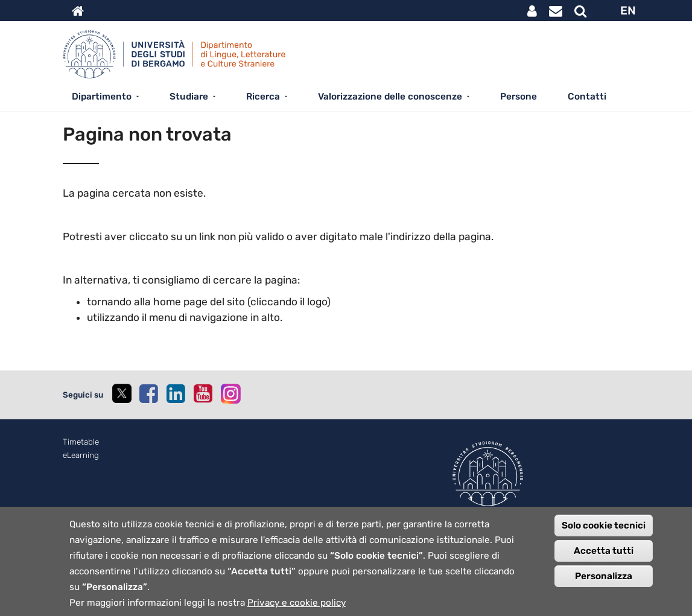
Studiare (189, 97)
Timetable (81, 442)
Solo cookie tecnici (604, 535)
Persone (519, 97)
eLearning (81, 455)
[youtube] (203, 393)
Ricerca (263, 97)
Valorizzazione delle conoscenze (390, 97)
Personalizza (604, 585)
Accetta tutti (604, 560)
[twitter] (121, 395)
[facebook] (148, 393)
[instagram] (231, 394)
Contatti (587, 97)
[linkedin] (176, 393)
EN (628, 11)
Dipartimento (102, 97)
